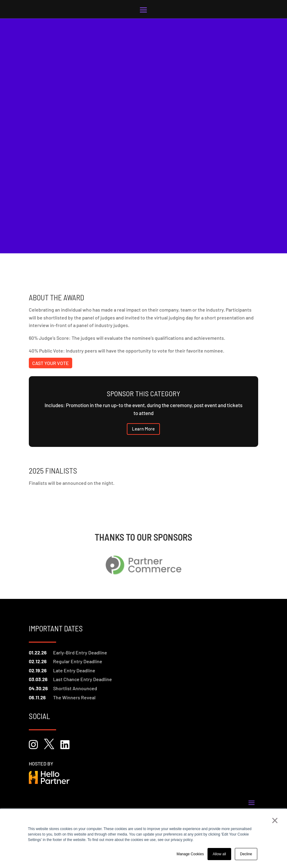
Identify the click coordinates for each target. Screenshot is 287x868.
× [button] (275, 820)
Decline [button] (246, 854)
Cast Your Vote (51, 363)
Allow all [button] (219, 854)
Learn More (143, 429)
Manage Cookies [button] (190, 854)
